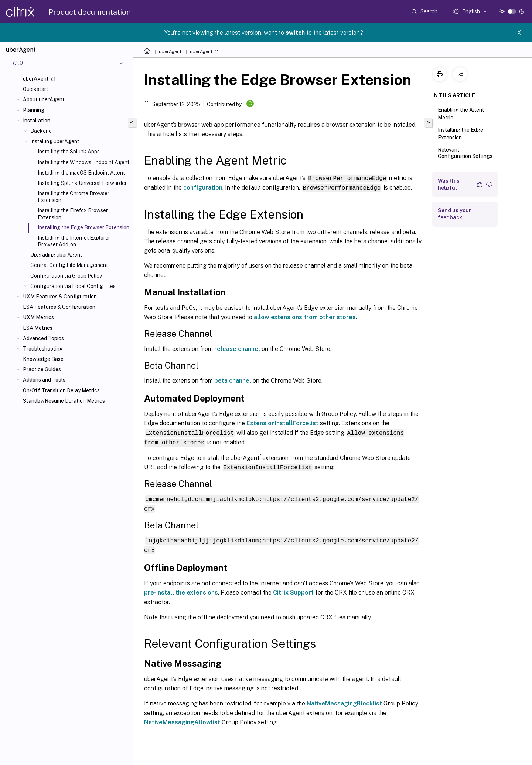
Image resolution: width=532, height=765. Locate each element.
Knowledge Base (43, 359)
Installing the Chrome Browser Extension (74, 197)
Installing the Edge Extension (461, 134)
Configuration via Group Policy (66, 276)
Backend (41, 131)
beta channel (233, 380)
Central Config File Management (69, 265)
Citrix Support (293, 590)
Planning (34, 110)
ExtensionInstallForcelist (282, 423)
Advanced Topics (43, 338)
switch (295, 33)
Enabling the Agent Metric (461, 114)
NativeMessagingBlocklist (344, 700)
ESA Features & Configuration (59, 307)
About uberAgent (44, 99)
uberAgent (170, 51)
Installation (37, 121)
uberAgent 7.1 (39, 79)
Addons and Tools (44, 380)
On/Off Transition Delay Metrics (61, 390)
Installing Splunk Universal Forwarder (82, 183)
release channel (237, 348)
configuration (203, 187)
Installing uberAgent (55, 141)
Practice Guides (42, 369)
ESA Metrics (38, 328)
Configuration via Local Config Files (73, 286)
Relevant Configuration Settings (465, 156)
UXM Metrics (38, 317)
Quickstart (36, 89)
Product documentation (90, 12)
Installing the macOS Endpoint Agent (81, 173)
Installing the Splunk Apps (69, 152)
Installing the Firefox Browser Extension (73, 214)
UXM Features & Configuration (60, 297)
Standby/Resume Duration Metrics (64, 401)
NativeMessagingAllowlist (182, 719)
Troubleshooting (43, 349)
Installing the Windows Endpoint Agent (83, 162)
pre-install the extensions (181, 590)
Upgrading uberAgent (56, 255)
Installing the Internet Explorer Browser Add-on (74, 241)
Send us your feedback (454, 214)
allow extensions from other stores (305, 317)
